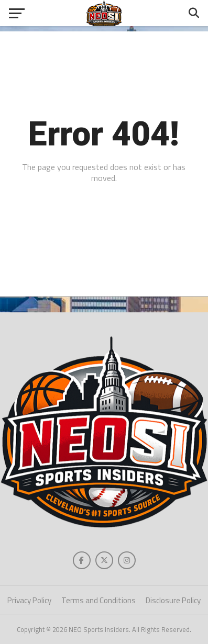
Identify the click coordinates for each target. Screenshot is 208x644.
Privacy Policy (29, 600)
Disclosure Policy (173, 600)
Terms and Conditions (98, 600)
